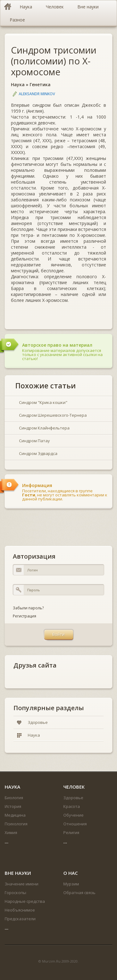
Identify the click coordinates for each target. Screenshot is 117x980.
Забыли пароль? (28, 608)
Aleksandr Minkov (37, 94)
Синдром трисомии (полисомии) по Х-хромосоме (54, 61)
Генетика (40, 84)
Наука (18, 84)
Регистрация (24, 616)
